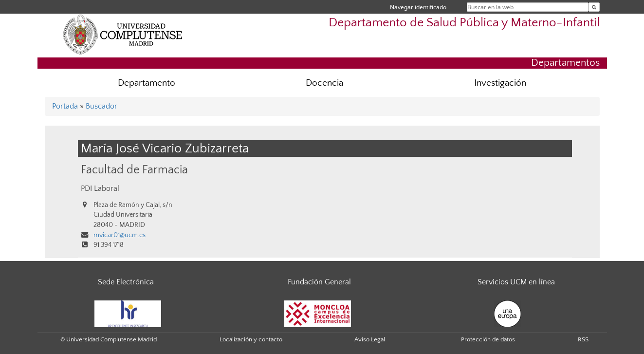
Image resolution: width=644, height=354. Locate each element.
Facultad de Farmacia (134, 170)
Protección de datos (488, 339)
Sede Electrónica (126, 282)
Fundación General (319, 282)
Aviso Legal (370, 339)
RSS (583, 339)
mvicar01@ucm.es (120, 235)
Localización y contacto (251, 339)
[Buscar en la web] (594, 7)
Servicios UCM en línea (516, 282)
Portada (65, 106)
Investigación (500, 83)
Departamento (147, 83)
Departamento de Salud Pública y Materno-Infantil (464, 23)
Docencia (324, 83)
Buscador (101, 106)
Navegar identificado (418, 7)
